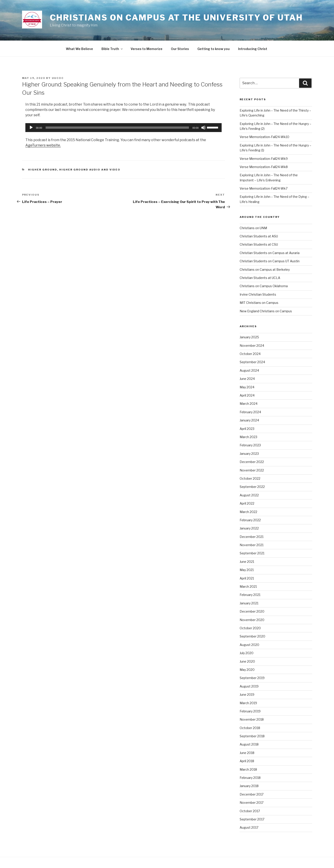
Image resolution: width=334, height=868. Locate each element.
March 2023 (248, 437)
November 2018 (252, 719)
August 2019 (249, 686)
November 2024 (252, 346)
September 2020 (252, 636)
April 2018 (247, 761)
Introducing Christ (253, 49)
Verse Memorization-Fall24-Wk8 (264, 167)
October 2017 (250, 811)
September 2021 (252, 553)
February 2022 (250, 520)
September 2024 (252, 362)
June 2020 (247, 661)
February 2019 (250, 711)
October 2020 (250, 628)
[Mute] (203, 128)
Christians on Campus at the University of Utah (176, 18)
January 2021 (249, 603)
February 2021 (250, 595)
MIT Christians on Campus (259, 303)
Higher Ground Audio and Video (90, 170)
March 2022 (248, 512)
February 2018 (250, 778)
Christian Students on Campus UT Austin (270, 261)
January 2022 (249, 528)
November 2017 (252, 803)
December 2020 (252, 611)
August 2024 (249, 370)
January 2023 (249, 454)
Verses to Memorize (147, 49)
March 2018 (248, 769)
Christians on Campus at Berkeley (265, 270)
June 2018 (247, 753)
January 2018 (249, 786)
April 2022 (247, 503)
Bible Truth (112, 49)
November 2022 (252, 470)
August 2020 (249, 645)
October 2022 (250, 478)
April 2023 (247, 429)
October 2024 (250, 354)
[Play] (31, 128)
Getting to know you (214, 49)
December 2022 (252, 462)
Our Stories (180, 49)
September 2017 (252, 819)
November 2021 (252, 545)
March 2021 (248, 586)
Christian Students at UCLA (260, 278)
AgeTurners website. (43, 145)
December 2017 (252, 794)
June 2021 (247, 562)
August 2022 (249, 495)
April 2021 (247, 578)
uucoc (58, 78)
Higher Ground (43, 170)
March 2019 (248, 703)
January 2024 (249, 420)
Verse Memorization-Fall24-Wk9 (264, 159)
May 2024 (247, 387)
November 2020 (252, 620)
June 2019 (247, 695)
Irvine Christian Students (258, 294)
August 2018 (249, 744)
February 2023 (250, 445)
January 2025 (249, 337)
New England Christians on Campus (266, 311)
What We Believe (79, 49)
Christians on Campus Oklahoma (264, 286)
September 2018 (252, 736)
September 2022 (252, 487)
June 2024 (247, 379)
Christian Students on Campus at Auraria (270, 253)
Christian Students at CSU (259, 244)
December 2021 (252, 537)
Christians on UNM (253, 228)
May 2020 (247, 670)
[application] (124, 128)
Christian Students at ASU (259, 236)
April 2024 (247, 395)
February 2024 (250, 412)
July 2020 (247, 653)
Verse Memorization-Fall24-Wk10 (264, 137)
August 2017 (249, 827)
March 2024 (249, 404)
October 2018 (250, 728)
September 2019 (252, 678)
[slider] (117, 128)
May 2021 (247, 570)
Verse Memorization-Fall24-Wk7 (264, 188)
